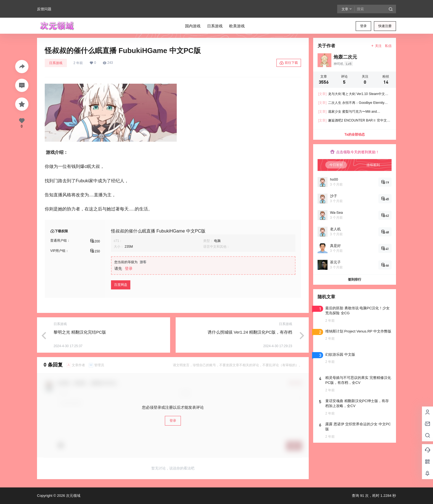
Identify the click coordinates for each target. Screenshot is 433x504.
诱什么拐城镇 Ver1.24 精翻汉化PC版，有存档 (250, 332)
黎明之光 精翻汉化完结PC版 (80, 332)
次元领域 (73, 496)
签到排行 (355, 279)
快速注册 (385, 26)
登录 (363, 26)
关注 (376, 46)
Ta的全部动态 (354, 134)
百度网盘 (121, 285)
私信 (388, 46)
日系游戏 (56, 63)
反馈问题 (44, 9)
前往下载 (289, 63)
